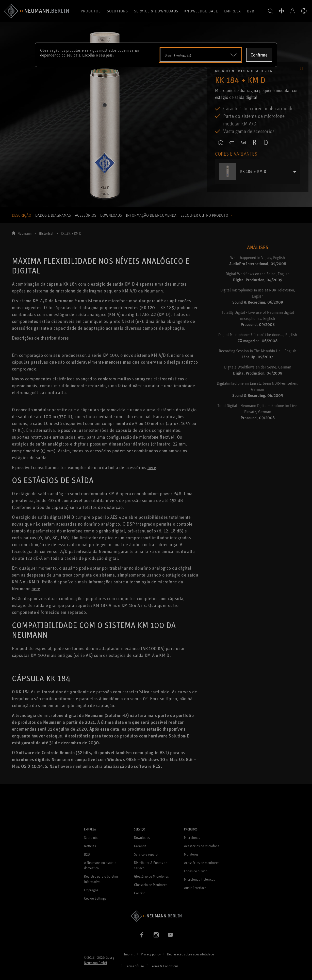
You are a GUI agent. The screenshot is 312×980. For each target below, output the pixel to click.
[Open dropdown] (201, 55)
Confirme (259, 55)
